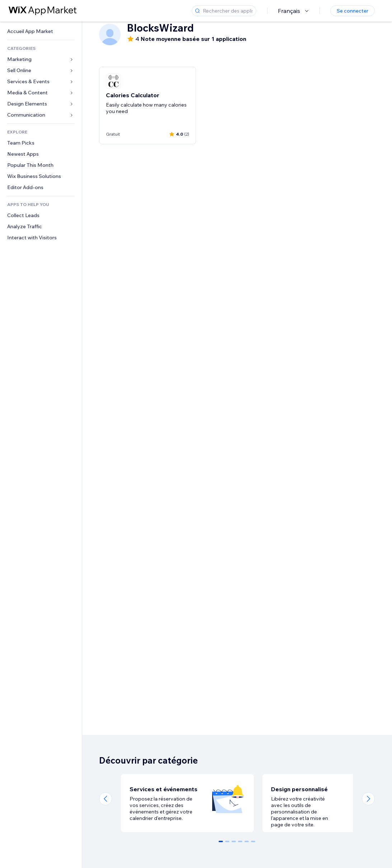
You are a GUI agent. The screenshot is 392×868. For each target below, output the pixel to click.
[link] (41, 31)
